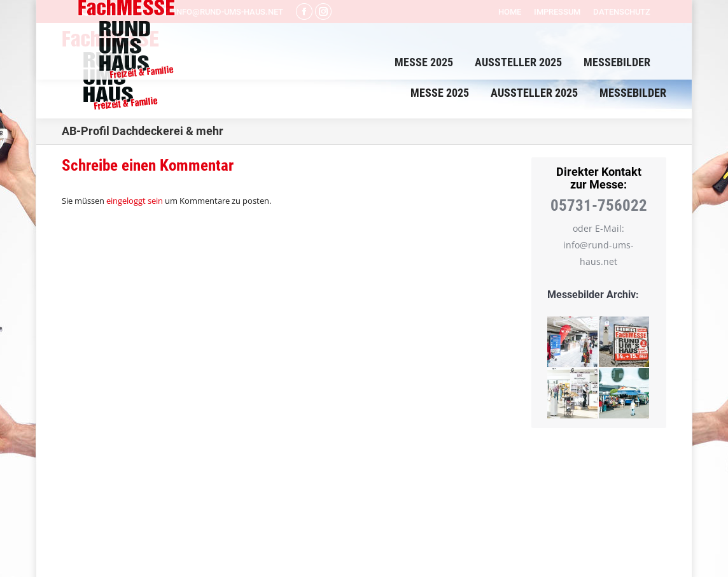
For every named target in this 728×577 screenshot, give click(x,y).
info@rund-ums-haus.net (220, 12)
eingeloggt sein (135, 201)
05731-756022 (111, 12)
